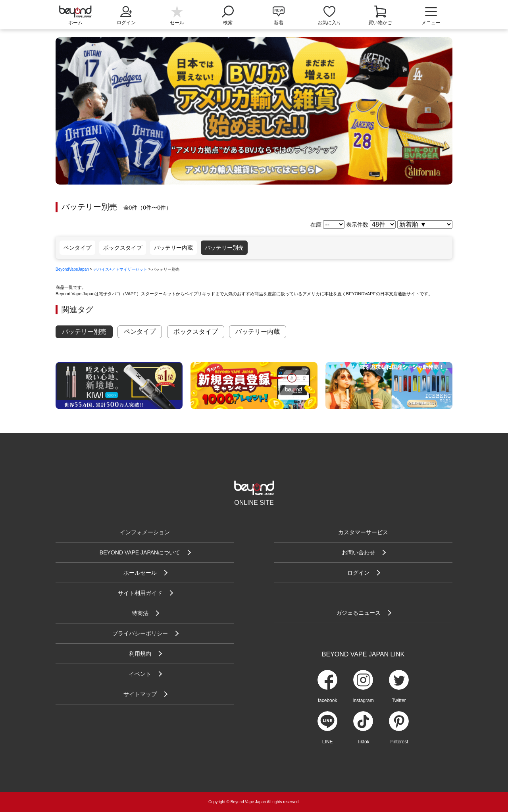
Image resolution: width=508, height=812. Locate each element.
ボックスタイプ (123, 248)
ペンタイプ (77, 248)
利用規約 (140, 654)
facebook (328, 700)
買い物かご (380, 23)
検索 (228, 15)
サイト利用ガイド (140, 593)
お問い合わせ (358, 552)
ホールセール (140, 573)
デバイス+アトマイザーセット (120, 269)
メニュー (431, 16)
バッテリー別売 (224, 248)
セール (177, 23)
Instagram (363, 700)
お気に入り (329, 23)
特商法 (140, 613)
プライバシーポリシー (140, 633)
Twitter (399, 700)
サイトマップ (140, 694)
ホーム (75, 23)
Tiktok (363, 742)
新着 (279, 23)
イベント (140, 674)
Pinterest (399, 742)
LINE (328, 742)
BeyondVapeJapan (72, 269)
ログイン (126, 15)
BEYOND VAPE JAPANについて (140, 552)
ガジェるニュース (358, 613)
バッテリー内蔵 (173, 248)
